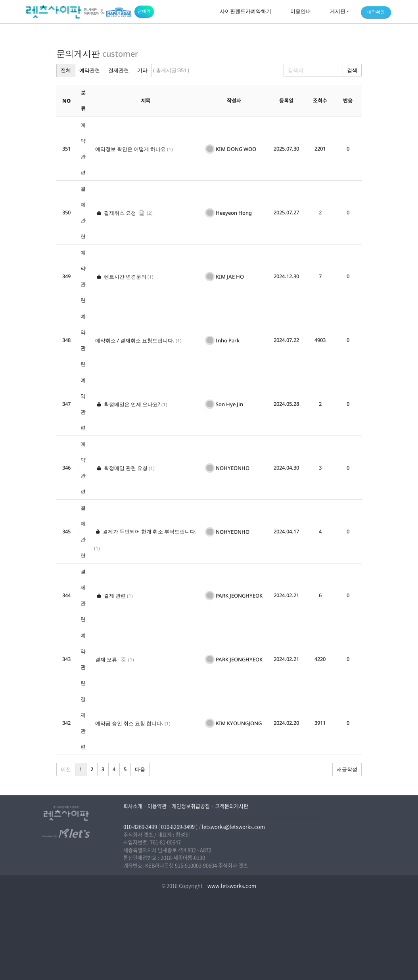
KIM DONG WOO (236, 149)
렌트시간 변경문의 (121, 277)
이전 (66, 769)
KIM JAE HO (230, 277)
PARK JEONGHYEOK (239, 596)
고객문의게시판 (232, 806)
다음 (140, 769)
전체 (66, 70)
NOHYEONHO (233, 468)
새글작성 (347, 769)
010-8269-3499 (140, 826)
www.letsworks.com (231, 885)
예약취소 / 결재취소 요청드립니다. (135, 340)
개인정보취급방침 (191, 806)
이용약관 (157, 806)
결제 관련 (110, 596)
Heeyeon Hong (234, 213)
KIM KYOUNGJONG (239, 723)
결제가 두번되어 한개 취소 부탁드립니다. (145, 531)
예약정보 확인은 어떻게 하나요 (130, 149)
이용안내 (301, 11)
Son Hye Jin (229, 404)
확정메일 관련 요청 (121, 468)
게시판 (338, 11)
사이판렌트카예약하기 (245, 11)
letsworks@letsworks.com (233, 826)
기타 (142, 70)
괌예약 (144, 11)
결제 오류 (111, 659)
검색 (352, 70)
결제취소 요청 (120, 213)
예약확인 (376, 12)
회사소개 (133, 806)
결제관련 (119, 70)
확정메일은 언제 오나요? (128, 404)
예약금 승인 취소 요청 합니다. (129, 723)
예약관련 (90, 70)
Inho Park (228, 340)
